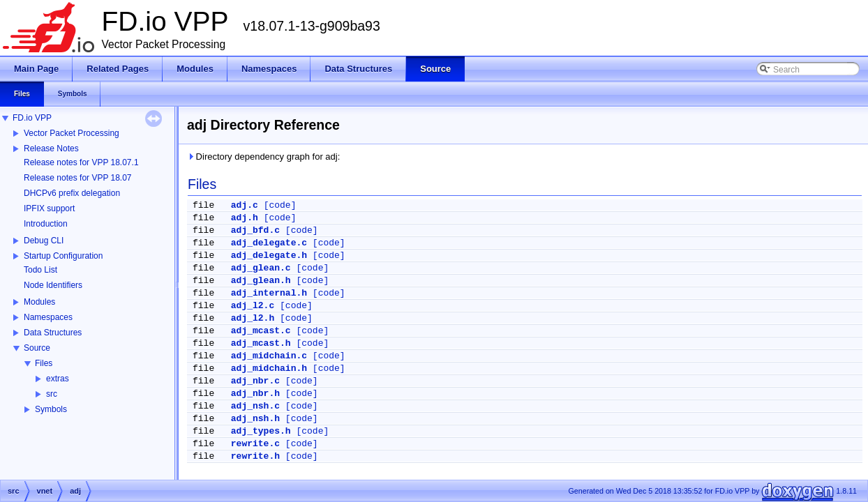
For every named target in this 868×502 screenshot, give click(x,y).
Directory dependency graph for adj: (263, 157)
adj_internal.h (269, 293)
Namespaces (48, 317)
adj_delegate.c (269, 243)
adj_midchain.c (269, 356)
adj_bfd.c (255, 230)
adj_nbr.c (255, 381)
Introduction (46, 224)
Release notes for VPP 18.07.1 (81, 162)
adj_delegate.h (269, 256)
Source (37, 348)
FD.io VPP (32, 118)
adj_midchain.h (269, 368)
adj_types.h (261, 431)
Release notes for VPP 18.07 (78, 178)
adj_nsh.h (255, 419)
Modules (39, 302)
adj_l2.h (253, 318)
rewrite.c (255, 444)
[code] (280, 205)
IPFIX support (49, 208)
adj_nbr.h (255, 394)
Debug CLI (44, 241)
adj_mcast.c (261, 331)
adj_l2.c (253, 306)
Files (44, 363)
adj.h (245, 218)
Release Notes (51, 149)
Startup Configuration (63, 256)
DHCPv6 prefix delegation (72, 193)
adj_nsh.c (255, 406)
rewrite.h (255, 456)
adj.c (245, 205)
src (52, 394)
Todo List (40, 270)
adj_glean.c (261, 268)
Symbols (51, 409)
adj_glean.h (261, 281)
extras (58, 379)
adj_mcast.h (261, 343)
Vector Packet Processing (72, 133)
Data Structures (53, 333)
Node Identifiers (53, 285)
